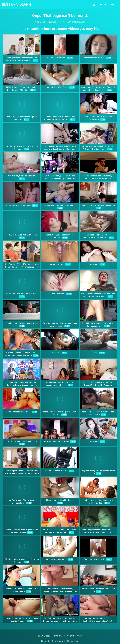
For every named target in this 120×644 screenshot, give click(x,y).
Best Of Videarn (16, 4)
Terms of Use (59, 636)
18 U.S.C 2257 (44, 636)
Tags (113, 4)
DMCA (79, 636)
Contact (71, 636)
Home (103, 4)
